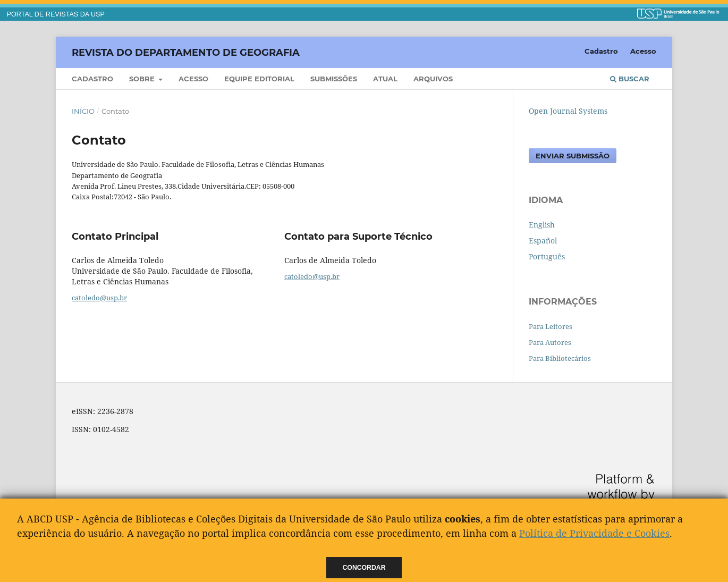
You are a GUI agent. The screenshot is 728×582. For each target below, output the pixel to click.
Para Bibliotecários (560, 358)
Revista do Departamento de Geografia (186, 52)
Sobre (143, 79)
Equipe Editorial (259, 79)
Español (543, 241)
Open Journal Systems (568, 111)
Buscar (630, 79)
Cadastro (92, 79)
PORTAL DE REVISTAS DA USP (56, 14)
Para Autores (550, 342)
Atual (385, 79)
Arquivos (433, 79)
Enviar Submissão (573, 156)
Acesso (193, 79)
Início (83, 111)
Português (547, 256)
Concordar (364, 568)
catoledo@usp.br (99, 298)
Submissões (334, 79)
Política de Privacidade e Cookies (594, 533)
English (542, 225)
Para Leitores (551, 326)
